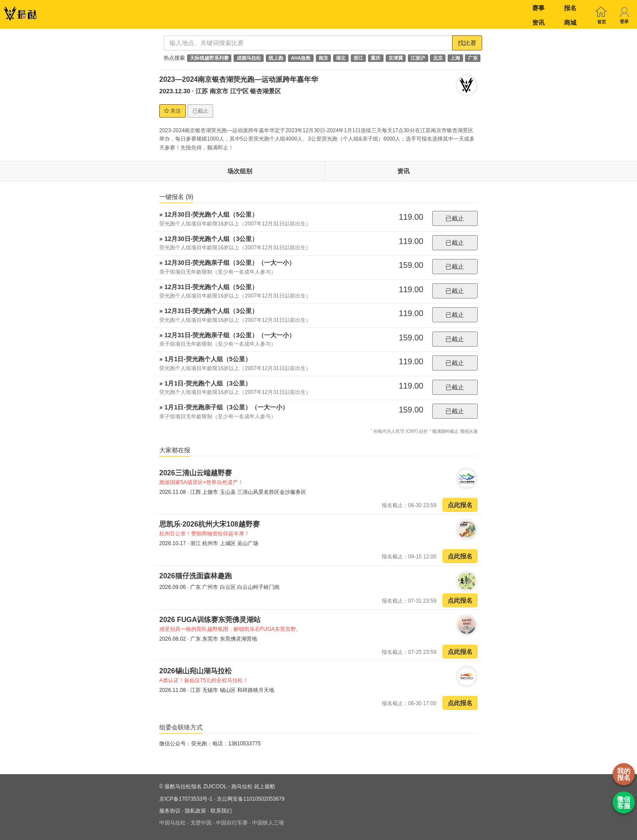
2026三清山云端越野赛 (196, 473)
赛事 (538, 8)
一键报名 (176, 197)
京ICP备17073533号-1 (186, 799)
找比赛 (467, 43)
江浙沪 (418, 58)
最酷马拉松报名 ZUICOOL (196, 787)
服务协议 (170, 811)
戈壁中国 (201, 823)
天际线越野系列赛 (209, 58)
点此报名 (460, 505)
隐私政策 (196, 811)
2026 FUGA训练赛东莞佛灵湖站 (210, 620)
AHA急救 (301, 58)
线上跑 (276, 58)
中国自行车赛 (232, 823)
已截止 (455, 218)
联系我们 (221, 811)
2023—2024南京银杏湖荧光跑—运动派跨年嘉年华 (239, 79)
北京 (438, 58)
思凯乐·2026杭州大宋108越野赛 (209, 524)
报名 (570, 8)
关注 (173, 111)
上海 (455, 58)
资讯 (538, 23)
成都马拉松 (249, 58)
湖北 (341, 58)
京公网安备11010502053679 (251, 799)
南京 (323, 58)
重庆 (376, 58)
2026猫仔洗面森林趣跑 (196, 576)
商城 (570, 23)
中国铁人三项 (268, 823)
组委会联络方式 (181, 727)
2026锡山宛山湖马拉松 (196, 671)
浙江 (358, 58)
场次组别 (240, 171)
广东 (473, 58)
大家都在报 (175, 450)
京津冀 (396, 58)
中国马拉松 (173, 823)
